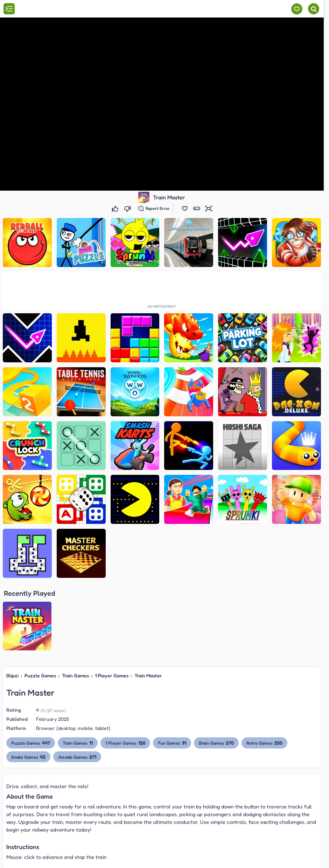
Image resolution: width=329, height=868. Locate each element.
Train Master (148, 605)
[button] (185, 209)
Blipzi (12, 605)
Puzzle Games (40, 605)
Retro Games (265, 672)
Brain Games (217, 672)
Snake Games (28, 686)
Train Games (75, 605)
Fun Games (173, 672)
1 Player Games (112, 605)
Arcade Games (77, 686)
